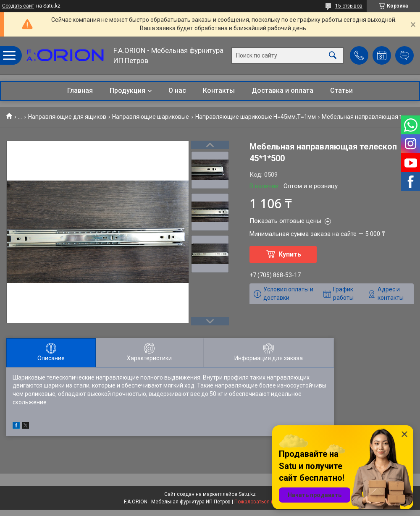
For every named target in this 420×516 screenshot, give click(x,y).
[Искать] (333, 56)
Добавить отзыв (404, 55)
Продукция (127, 90)
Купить (290, 254)
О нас (177, 90)
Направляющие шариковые (151, 117)
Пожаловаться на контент (265, 502)
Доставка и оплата (282, 90)
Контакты (219, 90)
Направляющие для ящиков (67, 117)
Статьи (341, 90)
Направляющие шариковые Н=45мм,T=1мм (256, 117)
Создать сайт (18, 6)
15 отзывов (349, 6)
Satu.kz (247, 494)
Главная (80, 90)
